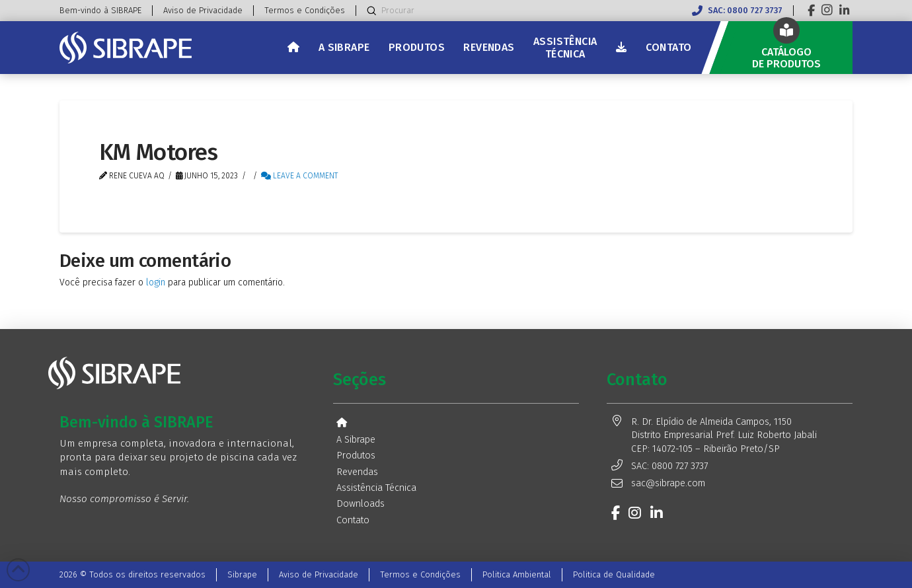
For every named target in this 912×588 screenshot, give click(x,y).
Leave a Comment (300, 176)
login (156, 282)
